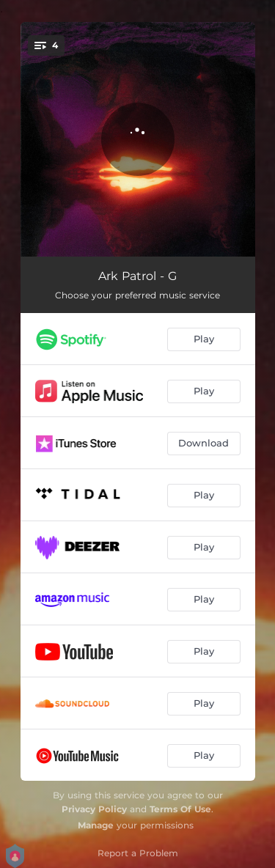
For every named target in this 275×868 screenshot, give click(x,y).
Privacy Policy (94, 809)
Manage (96, 825)
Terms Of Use (180, 809)
